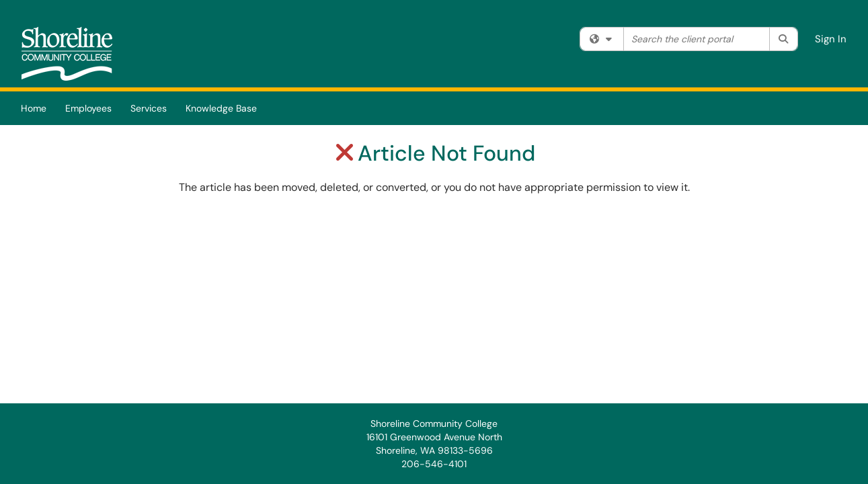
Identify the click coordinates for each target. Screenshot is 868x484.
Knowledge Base (221, 108)
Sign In (831, 39)
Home (34, 108)
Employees (88, 108)
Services (149, 108)
